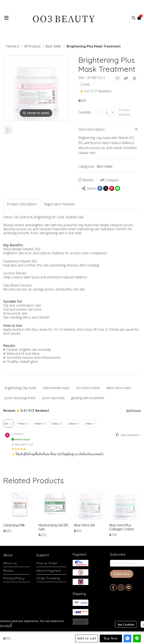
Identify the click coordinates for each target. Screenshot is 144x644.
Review (9, 571)
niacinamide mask (56, 388)
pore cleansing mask (20, 398)
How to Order (47, 563)
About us (10, 563)
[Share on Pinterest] (112, 188)
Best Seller (54, 46)
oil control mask (88, 388)
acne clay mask (53, 398)
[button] (134, 18)
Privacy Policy (14, 578)
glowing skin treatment (88, 398)
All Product (32, 46)
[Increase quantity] (113, 112)
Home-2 (13, 46)
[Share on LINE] (118, 188)
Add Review (134, 410)
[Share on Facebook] (100, 188)
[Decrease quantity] (100, 112)
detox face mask (118, 388)
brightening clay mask (21, 388)
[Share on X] (106, 188)
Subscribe (122, 574)
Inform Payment (48, 571)
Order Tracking (48, 578)
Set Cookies (126, 624)
